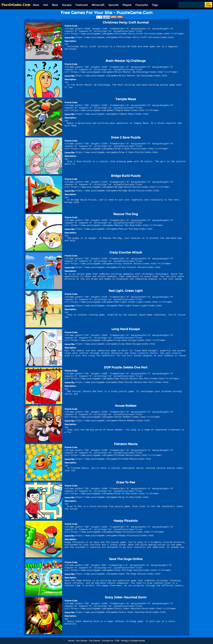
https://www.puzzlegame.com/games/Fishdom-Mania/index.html (130, 459)
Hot (46, 5)
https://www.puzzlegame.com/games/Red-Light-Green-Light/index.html (130, 306)
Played (127, 5)
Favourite (142, 5)
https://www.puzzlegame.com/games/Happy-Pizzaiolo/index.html (130, 536)
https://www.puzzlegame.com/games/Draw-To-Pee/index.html (130, 498)
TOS (117, 641)
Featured (82, 5)
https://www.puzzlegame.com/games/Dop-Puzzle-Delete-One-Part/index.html (130, 383)
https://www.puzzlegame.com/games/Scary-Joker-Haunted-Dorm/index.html (130, 613)
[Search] (191, 5)
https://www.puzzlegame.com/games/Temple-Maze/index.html (130, 114)
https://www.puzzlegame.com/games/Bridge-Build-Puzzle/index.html (130, 191)
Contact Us (108, 641)
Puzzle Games (138, 641)
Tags (155, 5)
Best (55, 5)
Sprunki (113, 5)
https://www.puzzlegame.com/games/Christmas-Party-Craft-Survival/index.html (130, 38)
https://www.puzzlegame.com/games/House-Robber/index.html (130, 421)
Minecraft (98, 5)
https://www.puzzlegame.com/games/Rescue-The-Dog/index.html (130, 229)
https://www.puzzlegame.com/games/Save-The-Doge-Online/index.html (130, 574)
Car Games (95, 641)
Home (71, 641)
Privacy (125, 641)
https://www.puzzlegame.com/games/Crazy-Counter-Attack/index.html (130, 268)
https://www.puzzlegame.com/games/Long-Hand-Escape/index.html (130, 344)
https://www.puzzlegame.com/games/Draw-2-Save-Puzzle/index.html (130, 153)
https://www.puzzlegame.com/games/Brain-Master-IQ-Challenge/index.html (130, 76)
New (36, 5)
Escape (67, 5)
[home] (16, 1)
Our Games (82, 641)
